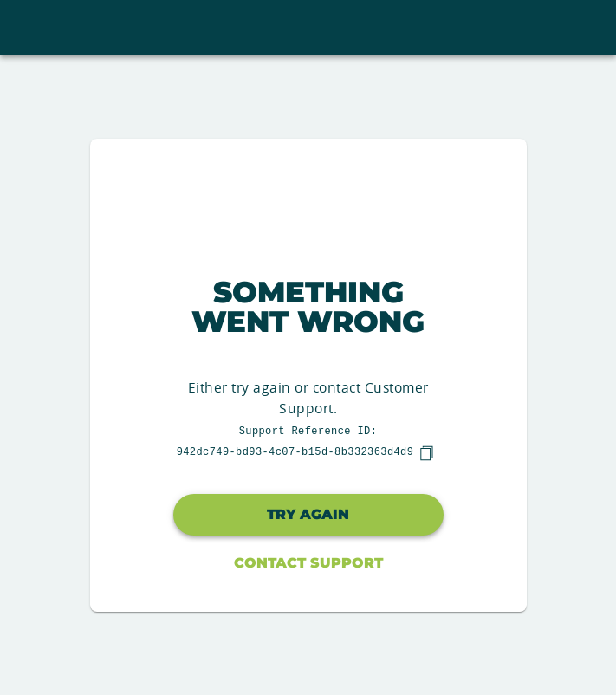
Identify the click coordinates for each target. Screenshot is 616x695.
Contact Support (308, 563)
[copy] (426, 453)
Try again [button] (308, 514)
